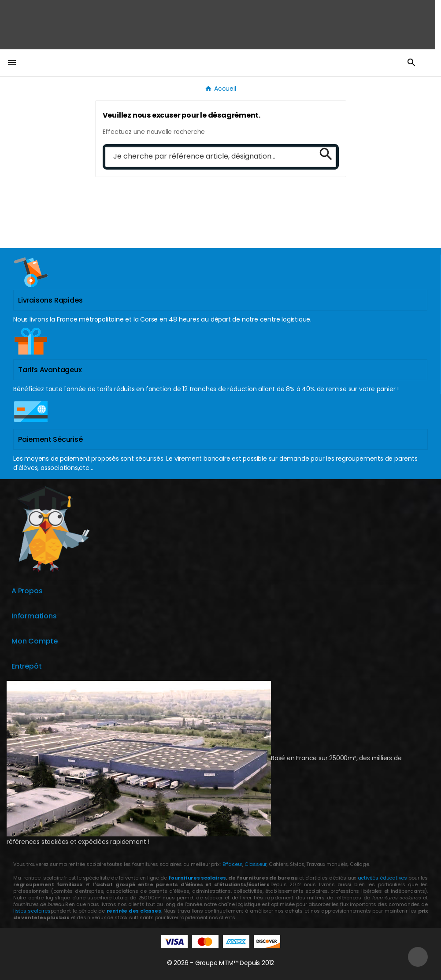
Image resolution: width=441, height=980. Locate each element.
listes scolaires (32, 911)
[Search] (323, 153)
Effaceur (232, 864)
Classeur (255, 864)
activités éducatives (382, 878)
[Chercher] (208, 157)
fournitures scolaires (197, 878)
